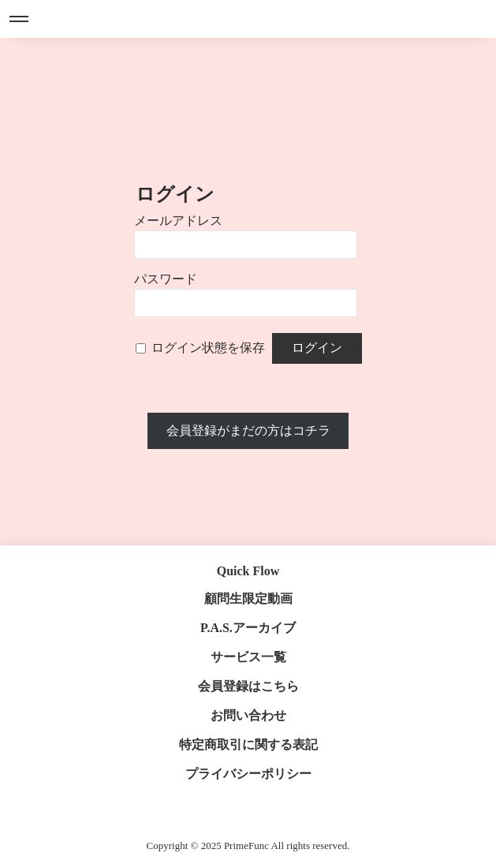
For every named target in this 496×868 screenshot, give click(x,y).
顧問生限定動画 (248, 599)
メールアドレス (178, 221)
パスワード (166, 279)
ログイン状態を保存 (208, 348)
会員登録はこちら (248, 686)
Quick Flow (248, 571)
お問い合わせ (248, 715)
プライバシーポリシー (248, 774)
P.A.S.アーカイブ (248, 628)
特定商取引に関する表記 (248, 745)
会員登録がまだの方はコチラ (248, 430)
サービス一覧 (248, 657)
